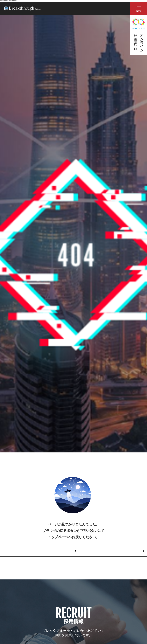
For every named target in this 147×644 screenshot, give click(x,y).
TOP (74, 551)
